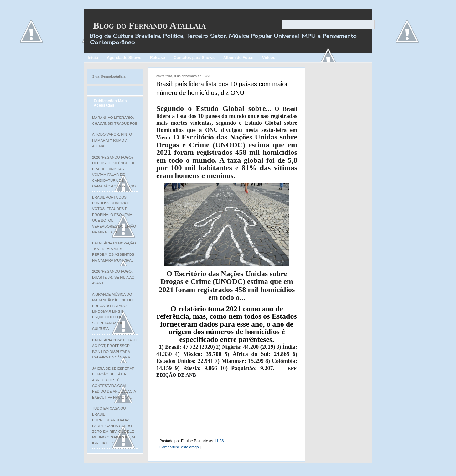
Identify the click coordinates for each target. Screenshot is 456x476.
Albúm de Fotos (238, 58)
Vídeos (269, 58)
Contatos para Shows (194, 58)
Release (158, 58)
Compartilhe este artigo (179, 447)
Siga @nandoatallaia (109, 76)
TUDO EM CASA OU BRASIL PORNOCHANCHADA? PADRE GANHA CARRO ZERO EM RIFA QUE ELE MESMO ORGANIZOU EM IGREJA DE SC (114, 426)
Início (93, 58)
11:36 (219, 441)
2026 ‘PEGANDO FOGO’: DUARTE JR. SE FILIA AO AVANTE (113, 277)
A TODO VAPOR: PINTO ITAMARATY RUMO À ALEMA (112, 140)
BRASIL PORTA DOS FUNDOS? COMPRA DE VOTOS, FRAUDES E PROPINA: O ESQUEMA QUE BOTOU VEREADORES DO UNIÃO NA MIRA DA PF (114, 215)
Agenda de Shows (124, 58)
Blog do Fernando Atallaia (149, 25)
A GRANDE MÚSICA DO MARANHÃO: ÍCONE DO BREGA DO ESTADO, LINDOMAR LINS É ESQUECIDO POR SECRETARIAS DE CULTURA (112, 312)
